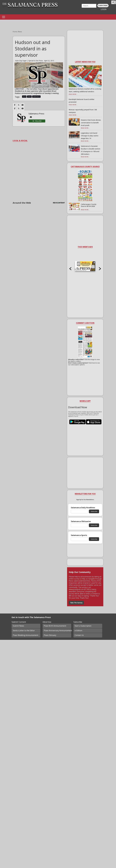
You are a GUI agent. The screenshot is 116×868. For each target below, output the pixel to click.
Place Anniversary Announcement (58, 630)
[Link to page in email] (23, 105)
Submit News (18, 626)
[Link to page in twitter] (19, 105)
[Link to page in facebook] (15, 105)
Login (104, 9)
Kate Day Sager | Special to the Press (29, 61)
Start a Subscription (83, 626)
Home (15, 32)
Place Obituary (50, 635)
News (20, 32)
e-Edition (78, 630)
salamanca (36, 97)
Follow (38, 121)
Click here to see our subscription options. (84, 364)
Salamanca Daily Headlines (83, 508)
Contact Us (79, 635)
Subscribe (103, 6)
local (24, 97)
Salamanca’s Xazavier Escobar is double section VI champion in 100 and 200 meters (91, 150)
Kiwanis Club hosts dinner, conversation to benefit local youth (91, 123)
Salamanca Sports (79, 535)
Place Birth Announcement (55, 626)
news (29, 97)
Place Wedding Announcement (26, 635)
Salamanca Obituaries (81, 521)
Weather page (71, 8)
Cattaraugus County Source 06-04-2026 (89, 205)
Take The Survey (76, 603)
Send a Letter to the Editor (24, 630)
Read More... (73, 94)
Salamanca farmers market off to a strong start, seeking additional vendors (85, 90)
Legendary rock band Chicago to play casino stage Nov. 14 (90, 136)
